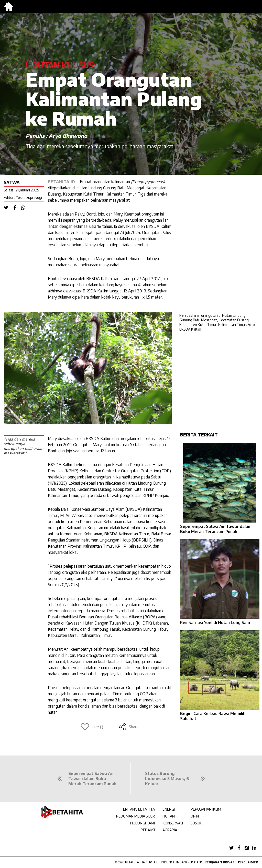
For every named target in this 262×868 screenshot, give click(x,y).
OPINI (195, 816)
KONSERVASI (173, 823)
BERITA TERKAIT (199, 435)
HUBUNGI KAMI (143, 823)
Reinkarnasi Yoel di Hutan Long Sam (215, 622)
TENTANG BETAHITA (138, 809)
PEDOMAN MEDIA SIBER (135, 816)
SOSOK (196, 823)
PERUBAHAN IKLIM (206, 809)
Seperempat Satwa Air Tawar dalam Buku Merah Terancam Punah (216, 529)
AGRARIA (170, 830)
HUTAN (169, 816)
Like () (92, 727)
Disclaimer (248, 862)
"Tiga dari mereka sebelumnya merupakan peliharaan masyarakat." (24, 446)
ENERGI (169, 809)
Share (129, 727)
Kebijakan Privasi (220, 862)
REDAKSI (148, 830)
